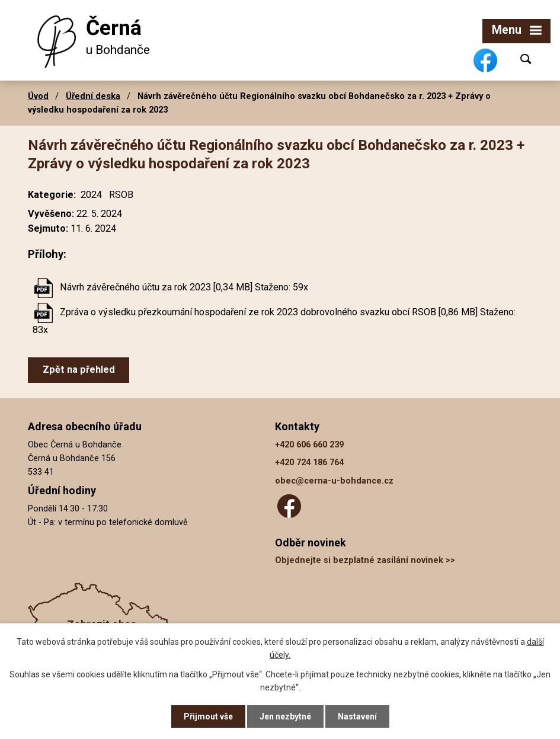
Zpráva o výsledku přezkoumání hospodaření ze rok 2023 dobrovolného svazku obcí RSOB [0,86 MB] (269, 312)
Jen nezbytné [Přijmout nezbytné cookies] (285, 716)
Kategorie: (52, 195)
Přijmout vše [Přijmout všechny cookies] (208, 716)
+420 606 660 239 (309, 445)
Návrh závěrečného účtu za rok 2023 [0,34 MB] (156, 287)
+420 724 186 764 (309, 463)
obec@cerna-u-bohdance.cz (334, 481)
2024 (91, 195)
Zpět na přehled (79, 369)
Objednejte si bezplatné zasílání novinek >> (365, 560)
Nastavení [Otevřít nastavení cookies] (357, 716)
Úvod (38, 96)
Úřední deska (93, 96)
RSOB (121, 195)
